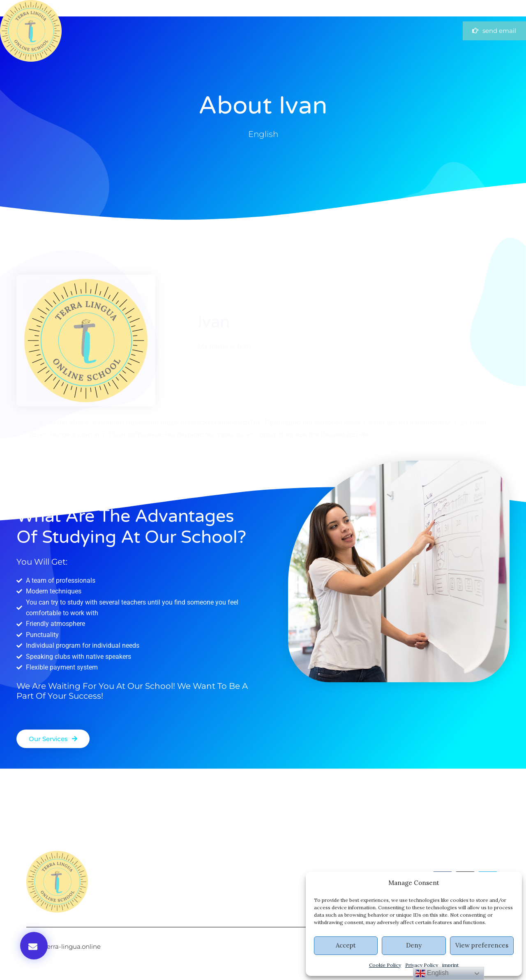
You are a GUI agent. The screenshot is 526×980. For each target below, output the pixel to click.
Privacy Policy (422, 965)
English (432, 973)
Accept (346, 945)
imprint (450, 965)
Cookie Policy (385, 965)
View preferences (482, 945)
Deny (414, 945)
